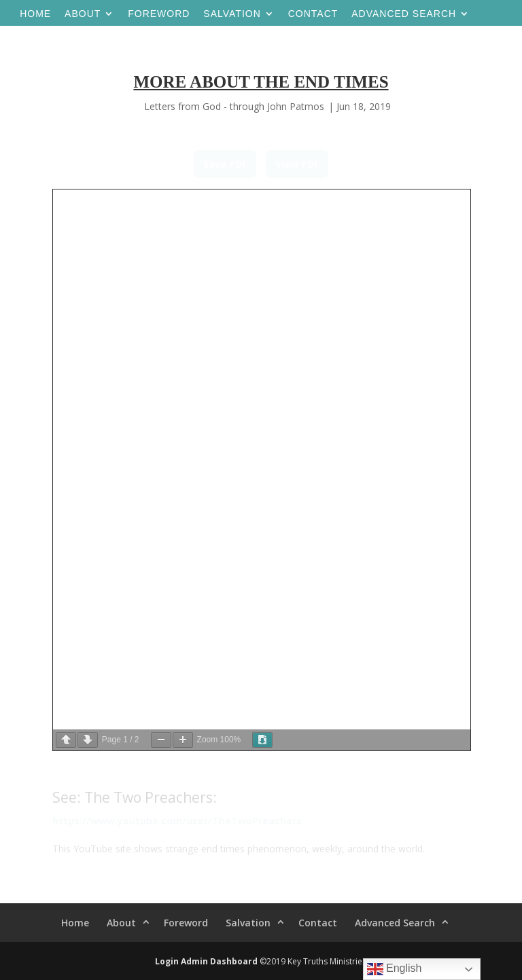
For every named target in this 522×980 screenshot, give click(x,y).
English (395, 969)
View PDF (297, 164)
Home (35, 14)
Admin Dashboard (219, 961)
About (83, 14)
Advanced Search (404, 14)
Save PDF (225, 164)
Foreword (159, 14)
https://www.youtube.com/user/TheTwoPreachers (177, 821)
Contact (313, 14)
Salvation (232, 14)
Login (167, 961)
